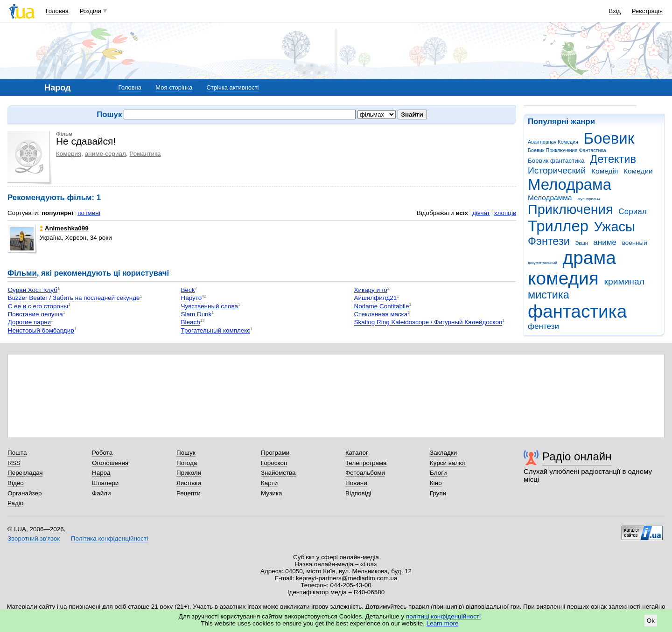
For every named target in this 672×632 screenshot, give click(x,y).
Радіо (15, 503)
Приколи (189, 473)
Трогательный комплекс (216, 330)
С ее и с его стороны (38, 306)
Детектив (613, 159)
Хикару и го (370, 290)
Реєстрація (647, 11)
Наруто (192, 298)
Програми (275, 453)
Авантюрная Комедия (553, 142)
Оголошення (110, 463)
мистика (549, 295)
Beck (188, 290)
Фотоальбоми (365, 473)
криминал (624, 281)
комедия (563, 278)
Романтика (145, 154)
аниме (605, 242)
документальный (542, 263)
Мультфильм (588, 199)
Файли (101, 493)
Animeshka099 (64, 228)
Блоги (438, 473)
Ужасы (615, 227)
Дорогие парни (29, 323)
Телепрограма (366, 463)
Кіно (436, 483)
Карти (269, 483)
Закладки (443, 453)
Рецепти (189, 493)
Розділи (91, 11)
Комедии (638, 171)
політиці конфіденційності (443, 616)
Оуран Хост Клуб (33, 290)
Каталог (357, 453)
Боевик (609, 138)
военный (635, 243)
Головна (57, 11)
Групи (438, 493)
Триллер (558, 226)
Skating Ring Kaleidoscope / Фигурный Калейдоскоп (428, 323)
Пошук (186, 453)
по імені (89, 213)
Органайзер (24, 493)
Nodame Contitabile (381, 306)
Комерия (69, 154)
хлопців (505, 213)
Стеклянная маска (381, 314)
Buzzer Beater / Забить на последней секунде (74, 298)
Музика (271, 493)
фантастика (577, 311)
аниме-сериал (105, 154)
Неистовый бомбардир (41, 330)
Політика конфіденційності (109, 538)
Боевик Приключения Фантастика (567, 150)
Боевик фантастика (556, 161)
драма (589, 258)
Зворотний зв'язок (34, 538)
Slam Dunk (196, 314)
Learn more (443, 623)
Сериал (632, 212)
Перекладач (25, 473)
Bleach (191, 323)
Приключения (570, 209)
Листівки (189, 483)
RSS (14, 463)
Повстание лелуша (35, 314)
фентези (543, 326)
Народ (101, 473)
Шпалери (105, 483)
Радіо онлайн (577, 456)
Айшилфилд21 (375, 298)
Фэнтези (549, 241)
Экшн (582, 243)
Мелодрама (570, 184)
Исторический (557, 170)
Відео (16, 483)
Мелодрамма (550, 198)
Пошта (17, 453)
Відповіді (358, 493)
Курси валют (448, 463)
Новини (356, 483)
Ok (651, 621)
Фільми (22, 273)
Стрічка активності (232, 87)
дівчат (481, 213)
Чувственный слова (210, 306)
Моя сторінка (174, 87)
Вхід (615, 11)
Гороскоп (274, 463)
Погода (187, 463)
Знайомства (278, 473)
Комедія (605, 171)
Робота (102, 453)
